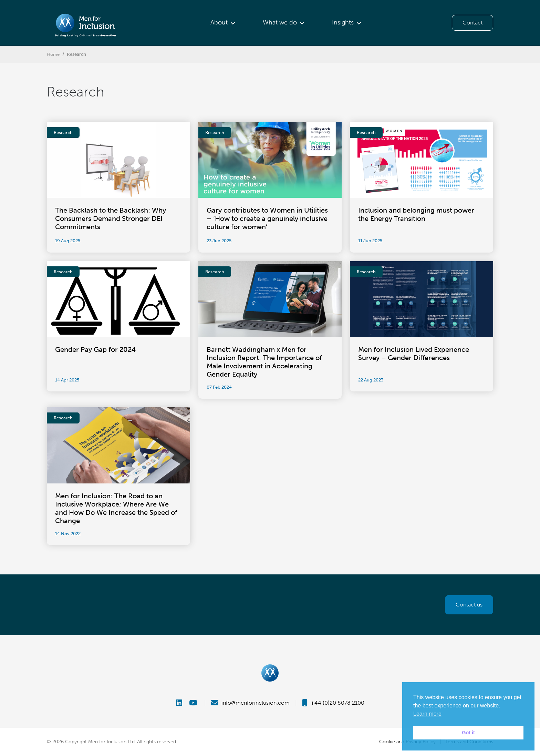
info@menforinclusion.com (250, 703)
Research (76, 54)
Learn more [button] (427, 714)
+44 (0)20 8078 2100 (333, 703)
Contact (473, 23)
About (219, 22)
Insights (343, 22)
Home (53, 54)
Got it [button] (468, 733)
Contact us (469, 605)
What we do (280, 22)
